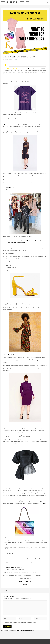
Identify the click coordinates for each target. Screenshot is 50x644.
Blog (4, 59)
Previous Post (5, 591)
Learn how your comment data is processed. (26, 630)
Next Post (46, 591)
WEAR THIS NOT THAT (15, 2)
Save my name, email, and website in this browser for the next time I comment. (21, 623)
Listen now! (25, 584)
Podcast (7, 59)
